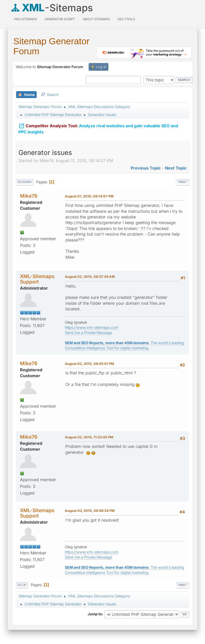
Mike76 (29, 196)
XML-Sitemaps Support (37, 279)
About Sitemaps (96, 19)
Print (183, 182)
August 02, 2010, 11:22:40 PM (89, 437)
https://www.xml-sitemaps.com (92, 327)
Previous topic (146, 168)
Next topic (176, 168)
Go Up (22, 585)
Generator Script (60, 19)
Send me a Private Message (88, 332)
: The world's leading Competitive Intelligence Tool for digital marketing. (124, 345)
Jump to (95, 614)
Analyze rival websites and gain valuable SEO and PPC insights (98, 128)
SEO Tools (126, 19)
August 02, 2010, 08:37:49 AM (90, 277)
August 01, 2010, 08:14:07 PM (89, 196)
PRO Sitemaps (25, 19)
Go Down (24, 182)
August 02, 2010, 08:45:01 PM (89, 364)
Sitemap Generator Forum (51, 46)
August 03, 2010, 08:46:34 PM (90, 511)
